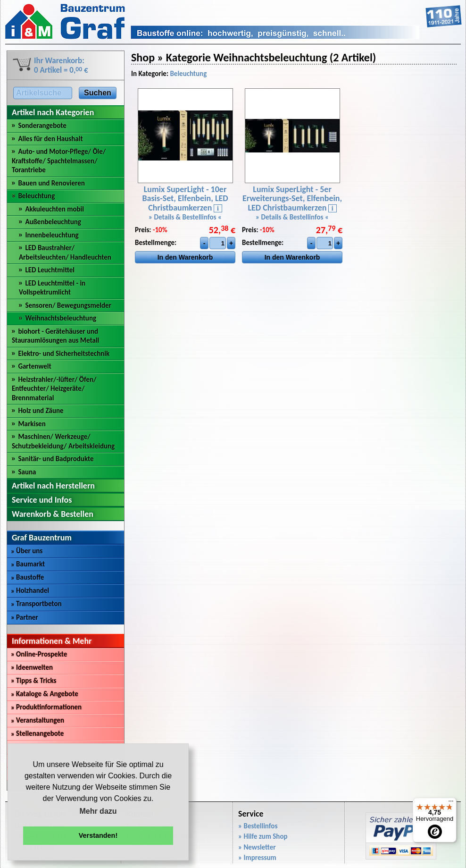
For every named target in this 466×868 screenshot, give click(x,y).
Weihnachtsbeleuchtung (61, 318)
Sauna (27, 472)
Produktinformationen (46, 707)
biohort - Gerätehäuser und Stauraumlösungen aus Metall (55, 336)
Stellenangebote (37, 733)
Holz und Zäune (41, 411)
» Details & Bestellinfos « (185, 217)
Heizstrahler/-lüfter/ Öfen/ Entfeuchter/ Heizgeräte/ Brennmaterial (54, 389)
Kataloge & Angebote (45, 694)
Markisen (32, 424)
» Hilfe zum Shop (263, 836)
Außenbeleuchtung (53, 222)
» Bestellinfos (258, 826)
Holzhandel (30, 590)
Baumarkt (28, 564)
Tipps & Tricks (34, 681)
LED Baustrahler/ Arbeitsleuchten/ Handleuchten (65, 253)
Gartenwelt (34, 366)
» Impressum (257, 858)
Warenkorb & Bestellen (53, 514)
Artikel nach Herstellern (53, 486)
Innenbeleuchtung (52, 235)
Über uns (27, 551)
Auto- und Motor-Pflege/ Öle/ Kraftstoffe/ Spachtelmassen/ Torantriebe (59, 161)
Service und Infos (42, 500)
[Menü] (451, 803)
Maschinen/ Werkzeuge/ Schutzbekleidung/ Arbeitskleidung (63, 441)
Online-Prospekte (39, 654)
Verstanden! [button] (98, 835)
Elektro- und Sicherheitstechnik (64, 354)
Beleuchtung (36, 196)
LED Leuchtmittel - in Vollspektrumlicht (52, 288)
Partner (25, 617)
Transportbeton (36, 604)
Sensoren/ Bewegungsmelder (68, 305)
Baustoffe (27, 577)
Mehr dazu (98, 811)
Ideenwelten (32, 667)
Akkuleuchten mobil (54, 209)
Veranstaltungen (37, 720)
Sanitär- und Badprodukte (56, 459)
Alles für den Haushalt (50, 139)
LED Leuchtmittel (50, 270)
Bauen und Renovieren (51, 183)
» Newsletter (257, 847)
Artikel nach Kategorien (53, 112)
